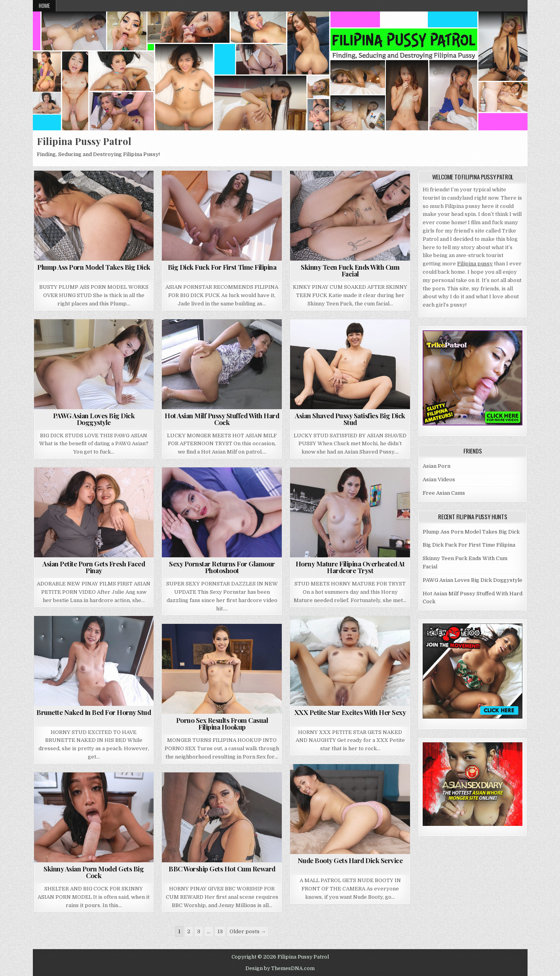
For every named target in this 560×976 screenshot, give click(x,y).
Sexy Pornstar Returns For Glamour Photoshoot (222, 567)
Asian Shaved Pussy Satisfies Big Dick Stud (350, 419)
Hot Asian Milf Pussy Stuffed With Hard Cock (222, 419)
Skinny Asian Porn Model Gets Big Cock (94, 872)
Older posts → (248, 931)
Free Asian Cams (444, 493)
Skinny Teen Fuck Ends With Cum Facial (350, 270)
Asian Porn (437, 466)
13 (220, 931)
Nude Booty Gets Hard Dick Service (350, 860)
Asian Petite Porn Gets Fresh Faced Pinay (94, 567)
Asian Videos (439, 479)
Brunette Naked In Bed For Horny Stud (94, 712)
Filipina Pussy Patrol (84, 141)
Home (44, 6)
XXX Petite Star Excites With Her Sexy (350, 712)
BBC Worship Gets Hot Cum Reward (222, 869)
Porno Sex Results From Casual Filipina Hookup (222, 723)
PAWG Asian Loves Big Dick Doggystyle (94, 419)
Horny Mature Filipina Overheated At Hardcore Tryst (350, 567)
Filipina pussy (475, 264)
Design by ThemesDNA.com (280, 968)
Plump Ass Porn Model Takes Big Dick (94, 267)
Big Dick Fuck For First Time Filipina (222, 267)
